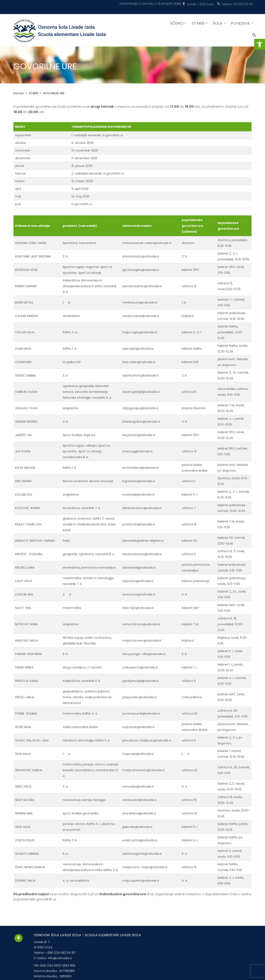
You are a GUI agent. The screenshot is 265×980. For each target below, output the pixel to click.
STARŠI (198, 23)
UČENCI (176, 23)
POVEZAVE (240, 23)
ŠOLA (218, 23)
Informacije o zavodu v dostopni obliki (150, 4)
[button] (260, 44)
